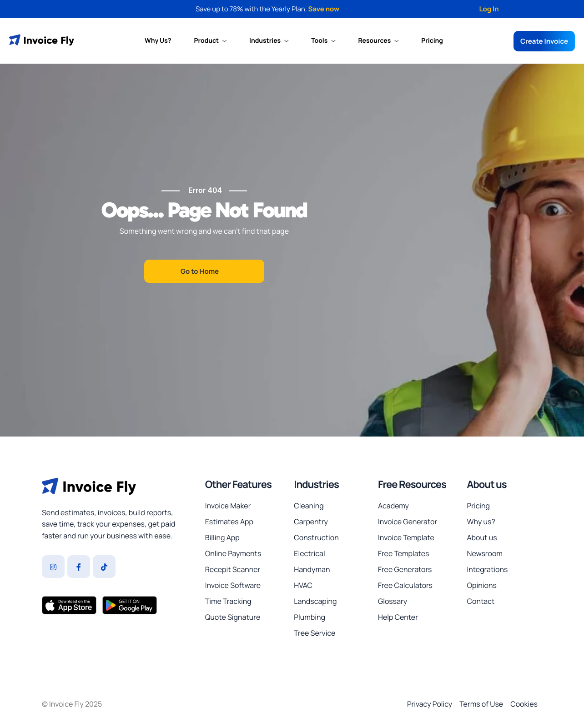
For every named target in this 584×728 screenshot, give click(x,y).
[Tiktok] (104, 567)
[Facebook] (79, 567)
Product (211, 41)
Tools (323, 41)
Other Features (238, 484)
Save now (324, 9)
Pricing (432, 41)
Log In (489, 9)
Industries (269, 41)
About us (486, 484)
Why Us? (158, 41)
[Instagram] (53, 567)
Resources (378, 41)
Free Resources (412, 484)
